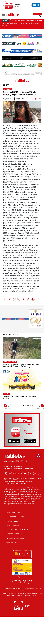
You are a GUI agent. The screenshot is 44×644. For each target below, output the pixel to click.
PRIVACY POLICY (12, 521)
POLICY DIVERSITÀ (13, 525)
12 (33, 406)
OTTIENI (36, 5)
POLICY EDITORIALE (13, 513)
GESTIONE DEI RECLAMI (14, 534)
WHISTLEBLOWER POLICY (15, 538)
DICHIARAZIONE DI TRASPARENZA (18, 530)
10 (28, 406)
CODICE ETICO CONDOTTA (15, 517)
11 (30, 406)
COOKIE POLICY (12, 542)
